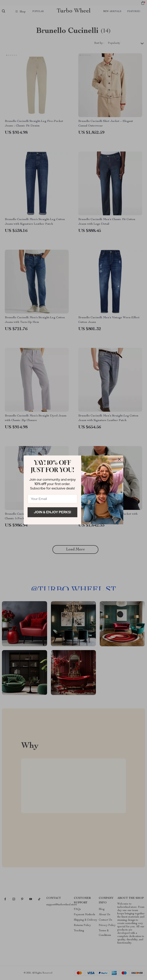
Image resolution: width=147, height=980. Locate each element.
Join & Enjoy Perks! (53, 512)
